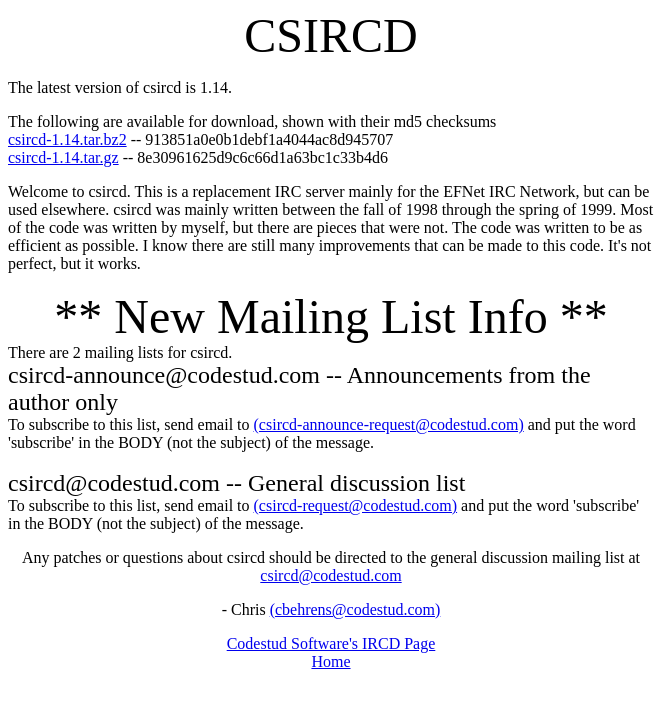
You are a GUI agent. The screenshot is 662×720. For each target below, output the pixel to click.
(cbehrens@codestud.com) (355, 609)
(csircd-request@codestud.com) (356, 505)
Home (330, 661)
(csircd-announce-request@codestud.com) (389, 424)
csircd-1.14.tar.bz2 (67, 139)
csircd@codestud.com (330, 575)
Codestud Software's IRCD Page (331, 643)
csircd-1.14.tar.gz (63, 157)
